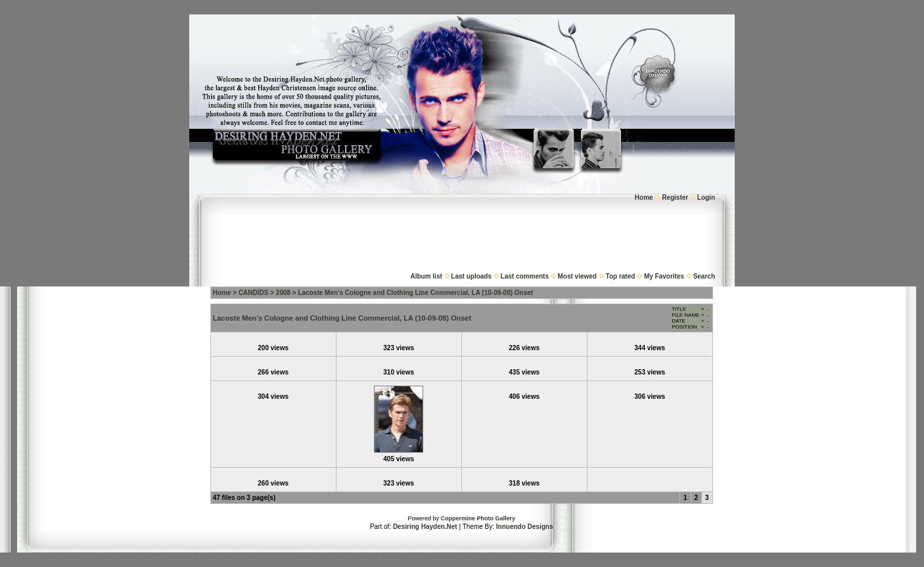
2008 (283, 293)
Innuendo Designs (525, 527)
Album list (426, 276)
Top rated (621, 276)
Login (706, 197)
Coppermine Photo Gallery (478, 518)
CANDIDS (254, 293)
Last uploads (471, 276)
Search (704, 276)
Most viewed (577, 276)
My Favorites (664, 276)
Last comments (525, 276)
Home (644, 197)
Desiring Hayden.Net (425, 527)
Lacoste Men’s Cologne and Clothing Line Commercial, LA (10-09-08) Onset (416, 293)
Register (675, 197)
